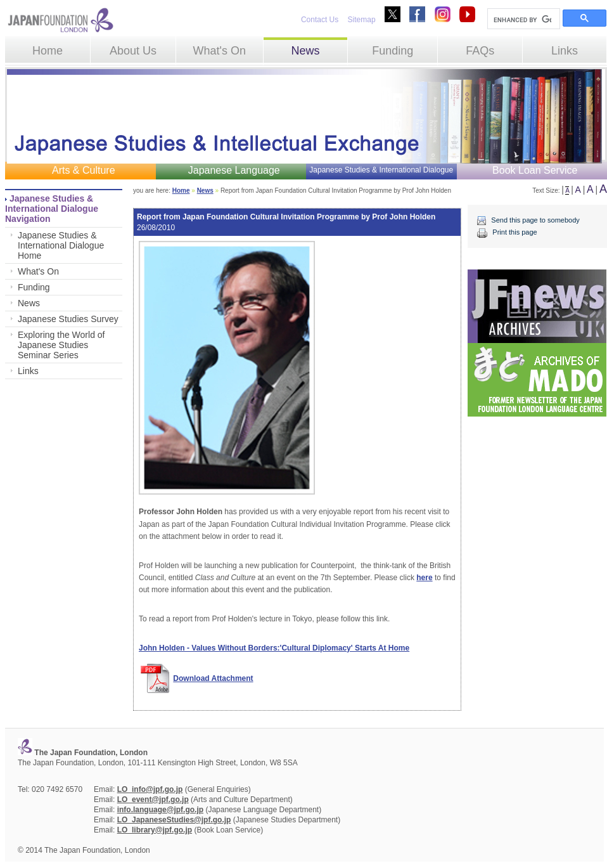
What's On (219, 51)
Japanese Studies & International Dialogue (381, 170)
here (424, 578)
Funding (393, 51)
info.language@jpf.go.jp (160, 810)
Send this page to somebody (535, 220)
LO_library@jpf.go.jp (155, 830)
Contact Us (320, 20)
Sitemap (362, 20)
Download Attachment (213, 678)
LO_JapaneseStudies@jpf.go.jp (174, 820)
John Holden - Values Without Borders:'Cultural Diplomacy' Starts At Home (274, 648)
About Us (133, 51)
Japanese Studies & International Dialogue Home (61, 245)
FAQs (480, 51)
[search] (522, 20)
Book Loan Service (535, 170)
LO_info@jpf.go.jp (150, 789)
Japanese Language (234, 170)
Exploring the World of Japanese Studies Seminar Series (61, 345)
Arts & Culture (84, 170)
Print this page (514, 232)
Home (48, 51)
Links (565, 51)
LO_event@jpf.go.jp (153, 800)
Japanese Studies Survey (68, 319)
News (305, 51)
